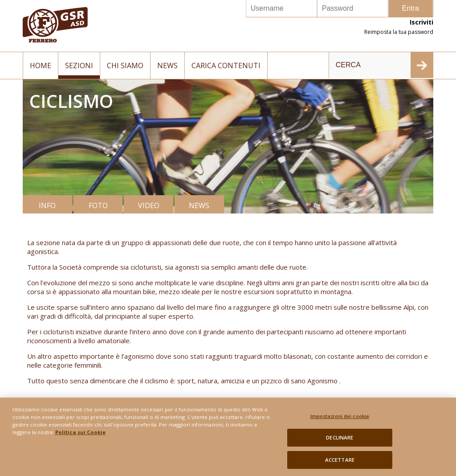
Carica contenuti (226, 66)
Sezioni (79, 66)
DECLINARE (340, 440)
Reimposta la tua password (399, 32)
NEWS (199, 205)
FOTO (98, 205)
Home (41, 66)
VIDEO (149, 205)
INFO (47, 205)
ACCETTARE (340, 462)
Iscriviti (421, 22)
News (167, 66)
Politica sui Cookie (80, 435)
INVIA (422, 65)
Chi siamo (125, 66)
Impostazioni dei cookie (340, 418)
